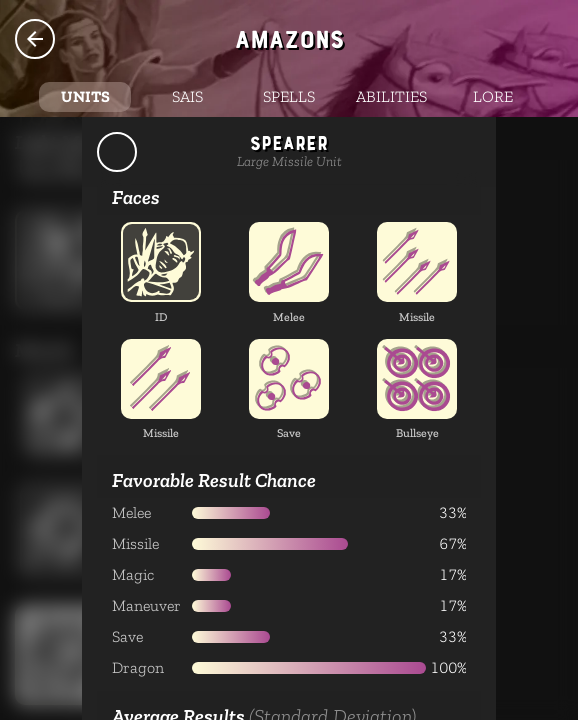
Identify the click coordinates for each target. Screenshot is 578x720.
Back (117, 152)
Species (35, 39)
